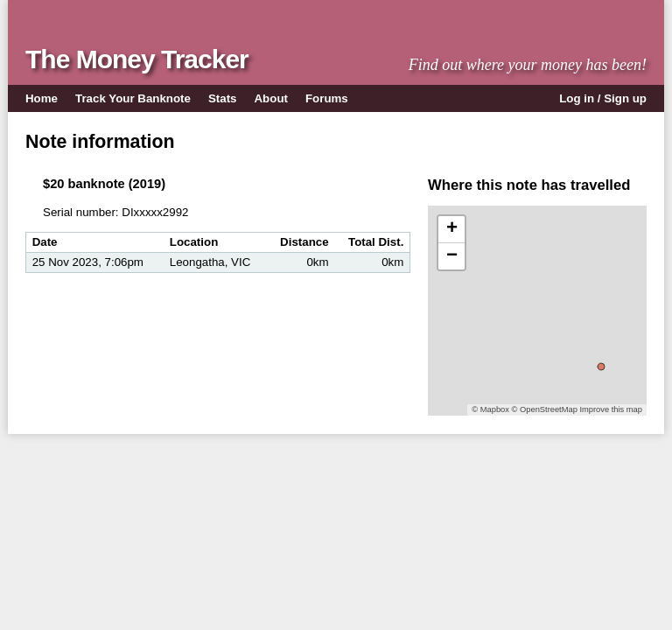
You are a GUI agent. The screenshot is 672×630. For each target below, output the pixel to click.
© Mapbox (490, 409)
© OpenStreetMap (545, 409)
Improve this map (611, 409)
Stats (223, 98)
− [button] (452, 256)
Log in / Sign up (603, 98)
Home (42, 98)
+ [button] (452, 229)
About (271, 98)
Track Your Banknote (133, 98)
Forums (327, 98)
